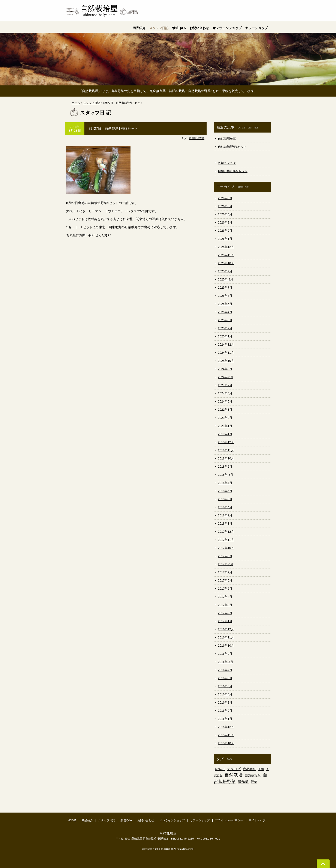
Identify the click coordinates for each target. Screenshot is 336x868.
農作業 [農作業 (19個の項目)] (243, 782)
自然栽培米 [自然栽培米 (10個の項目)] (253, 775)
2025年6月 (225, 296)
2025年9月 (225, 271)
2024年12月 (226, 345)
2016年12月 (226, 629)
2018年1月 (225, 523)
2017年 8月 (226, 564)
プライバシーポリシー (229, 820)
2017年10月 (226, 548)
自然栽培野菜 (197, 138)
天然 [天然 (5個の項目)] (261, 769)
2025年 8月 (226, 279)
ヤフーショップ (200, 820)
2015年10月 (226, 743)
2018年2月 (225, 515)
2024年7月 (225, 385)
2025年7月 (225, 288)
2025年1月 (225, 336)
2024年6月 (225, 393)
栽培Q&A (126, 820)
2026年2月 (225, 231)
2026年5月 (225, 206)
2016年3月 (225, 702)
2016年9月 (225, 654)
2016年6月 (225, 678)
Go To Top (323, 864)
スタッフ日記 (107, 820)
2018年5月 (225, 499)
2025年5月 (225, 304)
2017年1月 (225, 621)
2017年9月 (225, 556)
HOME (72, 820)
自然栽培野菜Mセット (233, 171)
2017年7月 (225, 572)
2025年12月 (226, 247)
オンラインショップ (172, 820)
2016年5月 (225, 686)
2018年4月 (225, 507)
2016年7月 (225, 670)
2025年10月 (226, 263)
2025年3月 (225, 320)
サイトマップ (257, 820)
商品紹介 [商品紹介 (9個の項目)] (249, 769)
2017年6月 (225, 580)
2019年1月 (225, 434)
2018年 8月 (226, 475)
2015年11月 (226, 735)
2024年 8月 (226, 377)
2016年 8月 (226, 662)
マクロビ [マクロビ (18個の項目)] (234, 769)
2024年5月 (225, 401)
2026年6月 (225, 198)
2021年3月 (225, 410)
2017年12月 (226, 532)
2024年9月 (225, 369)
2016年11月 (226, 637)
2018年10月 (226, 458)
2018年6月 (225, 491)
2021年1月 (225, 426)
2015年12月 (226, 727)
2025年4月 (225, 312)
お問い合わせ (146, 820)
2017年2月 (225, 613)
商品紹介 (87, 820)
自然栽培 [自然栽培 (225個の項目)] (234, 775)
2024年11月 (226, 353)
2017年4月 (225, 597)
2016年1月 (225, 719)
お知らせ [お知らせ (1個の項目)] (220, 769)
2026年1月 (225, 239)
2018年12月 (226, 442)
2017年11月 (226, 540)
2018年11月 (226, 450)
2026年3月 (225, 222)
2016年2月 (225, 711)
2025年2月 (225, 328)
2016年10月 (226, 646)
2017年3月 (225, 605)
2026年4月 (225, 214)
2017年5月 (225, 589)
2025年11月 (226, 255)
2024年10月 (226, 361)
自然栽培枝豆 (227, 139)
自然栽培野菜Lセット (232, 147)
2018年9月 (225, 467)
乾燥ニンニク (227, 163)
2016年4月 (225, 694)
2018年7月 (225, 483)
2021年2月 (225, 418)
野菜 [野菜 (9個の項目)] (254, 782)
